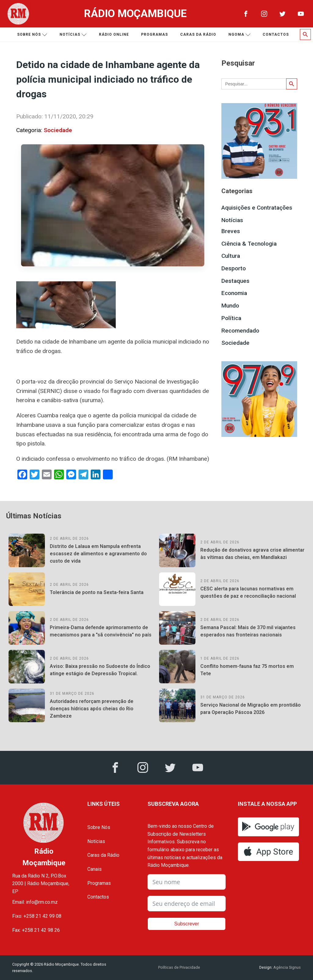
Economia (234, 293)
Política (231, 318)
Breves (231, 231)
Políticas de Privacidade (179, 967)
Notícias (73, 35)
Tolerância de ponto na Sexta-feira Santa (97, 592)
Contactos (276, 34)
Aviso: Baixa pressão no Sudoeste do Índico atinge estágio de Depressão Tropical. (100, 670)
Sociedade (58, 130)
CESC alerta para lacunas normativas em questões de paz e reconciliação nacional (248, 592)
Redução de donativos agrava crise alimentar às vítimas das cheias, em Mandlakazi (252, 554)
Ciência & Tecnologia (249, 244)
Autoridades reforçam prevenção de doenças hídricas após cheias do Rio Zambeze (92, 709)
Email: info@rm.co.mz (35, 902)
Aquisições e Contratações (257, 208)
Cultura (231, 256)
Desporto (234, 268)
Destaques (235, 281)
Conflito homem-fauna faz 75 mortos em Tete (247, 670)
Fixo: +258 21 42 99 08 (37, 916)
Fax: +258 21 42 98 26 (36, 930)
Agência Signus (287, 967)
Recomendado (240, 331)
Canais (95, 869)
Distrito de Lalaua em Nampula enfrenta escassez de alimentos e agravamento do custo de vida (98, 554)
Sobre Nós (99, 827)
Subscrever (187, 924)
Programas (155, 34)
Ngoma (240, 35)
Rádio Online (114, 34)
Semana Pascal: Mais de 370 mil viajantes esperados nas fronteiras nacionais (248, 631)
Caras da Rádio (198, 34)
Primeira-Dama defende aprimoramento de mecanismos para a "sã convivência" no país (101, 631)
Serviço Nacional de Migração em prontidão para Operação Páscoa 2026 (251, 709)
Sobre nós (32, 35)
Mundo (230, 306)
